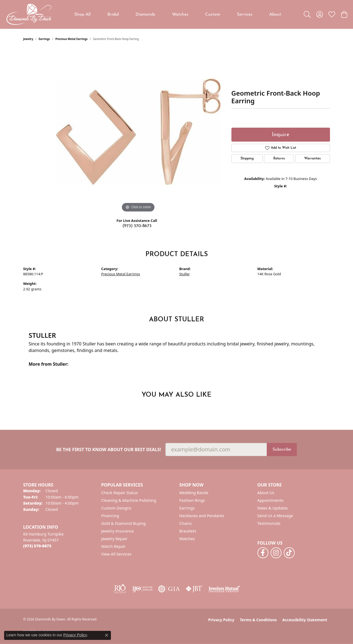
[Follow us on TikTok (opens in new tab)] (289, 553)
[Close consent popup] (107, 635)
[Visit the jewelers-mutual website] (224, 589)
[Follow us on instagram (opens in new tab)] (276, 553)
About (275, 15)
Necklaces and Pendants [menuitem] (202, 516)
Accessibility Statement (305, 620)
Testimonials (269, 523)
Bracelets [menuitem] (188, 531)
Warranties (312, 159)
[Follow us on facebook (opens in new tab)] (263, 553)
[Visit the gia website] (169, 589)
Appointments (271, 500)
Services (245, 15)
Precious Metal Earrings (71, 39)
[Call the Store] (37, 546)
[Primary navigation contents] (178, 14)
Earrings (44, 39)
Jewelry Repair (114, 539)
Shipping (247, 159)
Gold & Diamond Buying (124, 523)
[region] (138, 131)
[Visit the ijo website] (143, 589)
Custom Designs (116, 508)
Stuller (185, 274)
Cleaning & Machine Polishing (129, 500)
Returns (279, 159)
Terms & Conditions (258, 620)
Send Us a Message (275, 516)
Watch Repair (114, 546)
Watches (180, 15)
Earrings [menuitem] (187, 508)
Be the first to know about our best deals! (109, 450)
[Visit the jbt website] (194, 589)
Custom (213, 15)
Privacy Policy (221, 620)
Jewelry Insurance (118, 531)
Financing (110, 516)
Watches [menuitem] (187, 539)
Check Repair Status (120, 493)
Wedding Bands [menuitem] (194, 493)
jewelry (28, 39)
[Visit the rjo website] (120, 589)
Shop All (82, 15)
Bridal (113, 15)
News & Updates (273, 508)
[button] (307, 15)
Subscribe (282, 450)
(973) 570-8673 (137, 226)
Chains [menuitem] (186, 523)
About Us (266, 493)
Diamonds (145, 15)
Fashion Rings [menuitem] (192, 500)
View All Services (117, 554)
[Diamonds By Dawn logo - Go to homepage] (29, 14)
